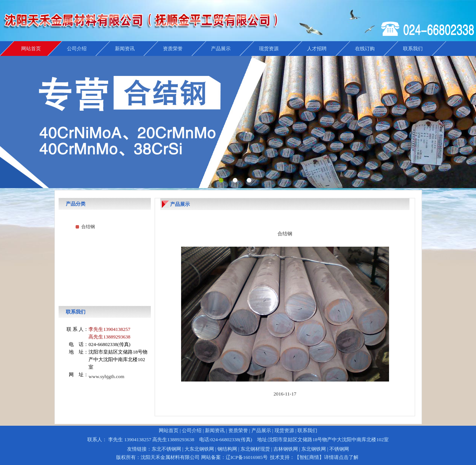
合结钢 (88, 227)
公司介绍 (77, 49)
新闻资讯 (125, 49)
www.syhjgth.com (106, 376)
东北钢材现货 (255, 449)
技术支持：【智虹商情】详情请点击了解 (314, 457)
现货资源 (269, 49)
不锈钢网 (339, 449)
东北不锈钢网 (166, 449)
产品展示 (221, 49)
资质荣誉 (173, 49)
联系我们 (413, 49)
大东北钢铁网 (199, 449)
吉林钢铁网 (286, 449)
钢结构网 (227, 449)
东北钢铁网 (314, 449)
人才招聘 (317, 49)
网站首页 (31, 49)
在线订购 (365, 49)
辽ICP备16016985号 (247, 457)
